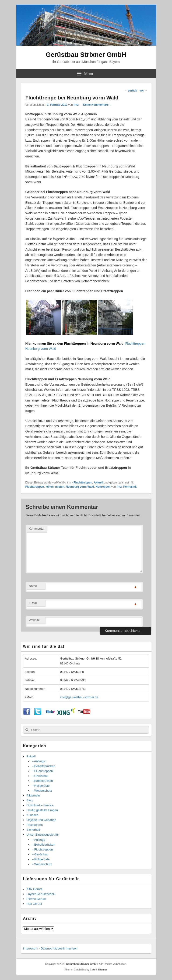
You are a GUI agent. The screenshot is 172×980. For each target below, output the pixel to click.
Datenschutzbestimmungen (59, 948)
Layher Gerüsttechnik (41, 894)
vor (144, 91)
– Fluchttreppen (42, 771)
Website (34, 620)
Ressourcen (35, 825)
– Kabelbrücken (42, 781)
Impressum (31, 948)
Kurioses (33, 815)
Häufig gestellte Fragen (42, 810)
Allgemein (33, 795)
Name (33, 586)
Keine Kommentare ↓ (97, 105)
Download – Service (40, 805)
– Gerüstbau (40, 776)
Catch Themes (99, 970)
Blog (30, 800)
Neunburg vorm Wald (80, 487)
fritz (76, 105)
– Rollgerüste (41, 786)
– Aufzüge (39, 761)
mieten (60, 487)
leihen (50, 487)
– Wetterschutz (42, 791)
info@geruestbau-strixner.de (79, 697)
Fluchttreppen (35, 487)
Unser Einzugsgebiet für (43, 835)
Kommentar (37, 529)
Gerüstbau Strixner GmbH (86, 55)
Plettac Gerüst (36, 899)
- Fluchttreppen (82, 483)
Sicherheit (33, 830)
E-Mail (33, 603)
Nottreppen (103, 487)
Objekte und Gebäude (41, 820)
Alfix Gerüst (34, 889)
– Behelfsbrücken (43, 766)
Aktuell (98, 483)
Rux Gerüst (34, 904)
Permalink (130, 487)
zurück (131, 91)
